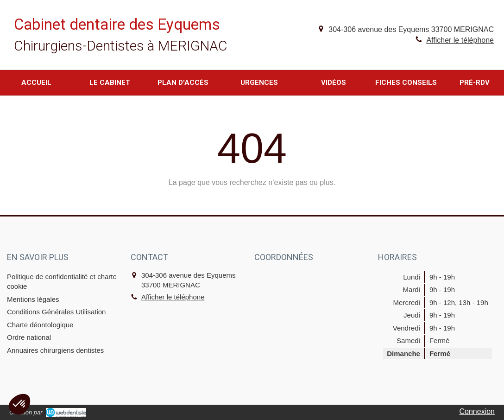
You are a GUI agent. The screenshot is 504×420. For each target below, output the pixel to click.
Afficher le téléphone (460, 40)
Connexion (477, 411)
